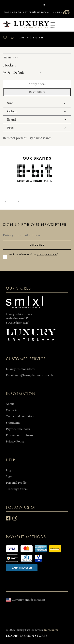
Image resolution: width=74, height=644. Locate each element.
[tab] (37, 103)
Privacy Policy (15, 442)
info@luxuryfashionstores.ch (34, 375)
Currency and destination (25, 600)
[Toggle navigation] (53, 25)
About (10, 404)
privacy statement (47, 254)
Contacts (12, 410)
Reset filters (37, 92)
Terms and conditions (20, 416)
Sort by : (7, 72)
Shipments (13, 423)
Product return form (19, 435)
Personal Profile (16, 483)
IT (29, 5)
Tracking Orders (17, 489)
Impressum (51, 630)
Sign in (39, 38)
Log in (23, 38)
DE (44, 5)
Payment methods (18, 429)
